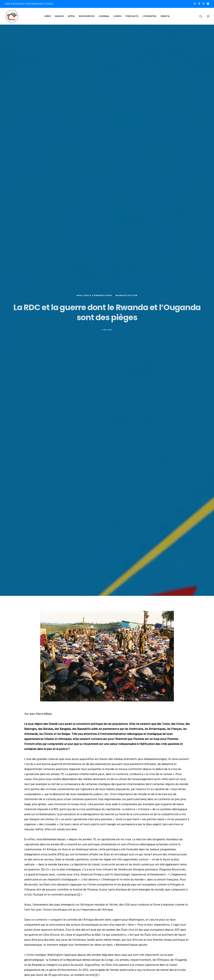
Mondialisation (127, 296)
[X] (195, 4)
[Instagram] (203, 4)
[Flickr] (208, 4)
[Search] (199, 16)
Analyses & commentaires (94, 296)
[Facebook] (199, 4)
